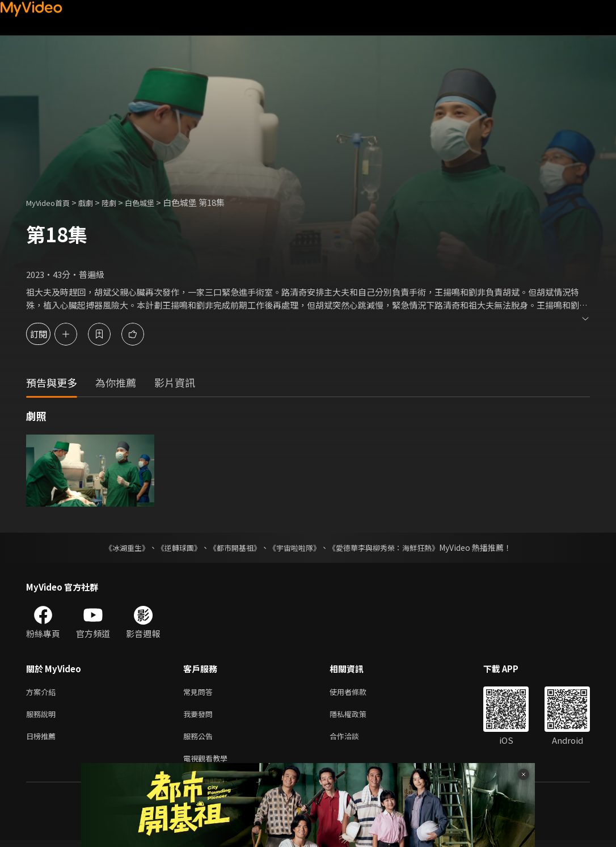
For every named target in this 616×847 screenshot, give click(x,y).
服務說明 (43, 716)
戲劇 (95, 202)
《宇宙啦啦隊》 (296, 547)
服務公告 (200, 740)
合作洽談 (353, 740)
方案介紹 (43, 692)
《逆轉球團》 (172, 547)
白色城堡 (154, 202)
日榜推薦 (43, 740)
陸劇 (120, 202)
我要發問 (200, 716)
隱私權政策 (358, 716)
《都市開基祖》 (232, 547)
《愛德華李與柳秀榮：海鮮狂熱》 (391, 547)
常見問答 (200, 692)
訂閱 (49, 334)
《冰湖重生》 (117, 547)
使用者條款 (358, 692)
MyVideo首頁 (52, 202)
